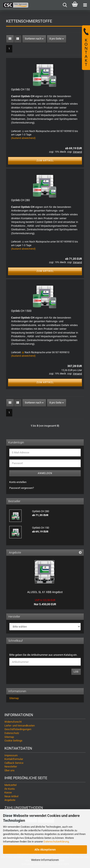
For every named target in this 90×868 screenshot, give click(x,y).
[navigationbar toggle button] (85, 5)
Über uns (9, 770)
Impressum (11, 755)
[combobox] (34, 39)
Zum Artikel (45, 161)
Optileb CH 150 (20, 89)
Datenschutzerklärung (56, 842)
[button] (10, 39)
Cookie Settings (13, 741)
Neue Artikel (11, 796)
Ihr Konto (10, 789)
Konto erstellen (18, 482)
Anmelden (45, 473)
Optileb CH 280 (20, 200)
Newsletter (11, 767)
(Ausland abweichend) (23, 138)
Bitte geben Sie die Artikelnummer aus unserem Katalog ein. (43, 655)
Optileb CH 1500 (21, 311)
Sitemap (14, 698)
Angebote (10, 800)
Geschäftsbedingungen (18, 729)
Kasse (8, 792)
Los (76, 672)
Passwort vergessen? (22, 488)
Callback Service (14, 763)
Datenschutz (12, 733)
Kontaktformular (14, 759)
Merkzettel (10, 785)
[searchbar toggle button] (65, 5)
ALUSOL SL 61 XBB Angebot (45, 592)
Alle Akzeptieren (45, 850)
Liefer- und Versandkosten (20, 726)
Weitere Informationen (45, 860)
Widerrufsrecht (13, 722)
